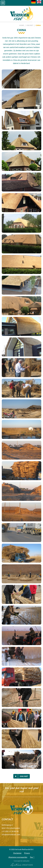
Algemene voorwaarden (18, 857)
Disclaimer (17, 853)
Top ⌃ (32, 857)
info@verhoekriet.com (11, 835)
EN (39, 2)
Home (22, 25)
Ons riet (30, 25)
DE (33, 2)
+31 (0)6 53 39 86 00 (10, 831)
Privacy (27, 853)
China (38, 25)
